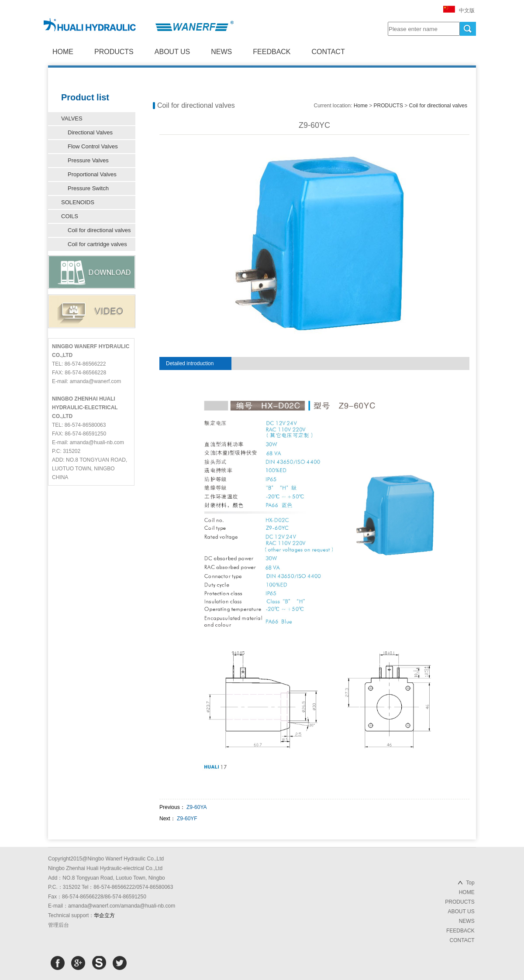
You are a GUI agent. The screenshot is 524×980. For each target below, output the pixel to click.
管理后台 (59, 925)
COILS (70, 216)
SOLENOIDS (78, 202)
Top (470, 883)
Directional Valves (90, 132)
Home (361, 106)
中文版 (467, 10)
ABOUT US (172, 52)
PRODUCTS (114, 52)
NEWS (221, 52)
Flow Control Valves (93, 146)
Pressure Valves (88, 160)
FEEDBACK (272, 52)
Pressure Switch (88, 188)
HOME (63, 52)
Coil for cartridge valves (97, 244)
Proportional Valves (92, 174)
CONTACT (328, 52)
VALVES (72, 118)
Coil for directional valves (99, 230)
